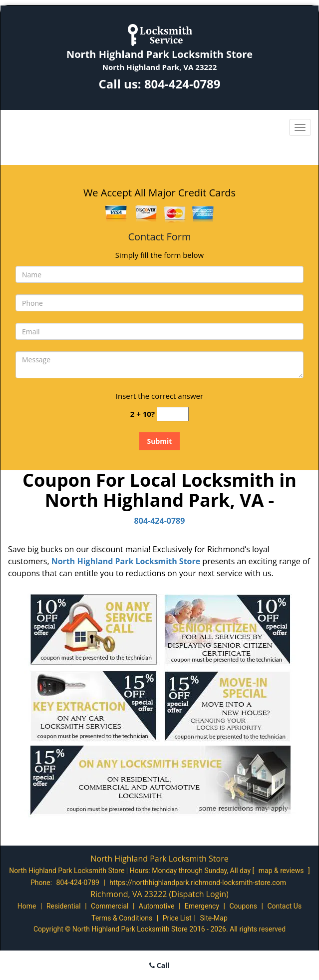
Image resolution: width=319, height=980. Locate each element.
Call (159, 965)
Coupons (243, 906)
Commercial (110, 906)
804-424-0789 (182, 84)
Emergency (202, 906)
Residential (64, 906)
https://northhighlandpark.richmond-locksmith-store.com (198, 883)
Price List (177, 918)
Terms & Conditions (122, 918)
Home (27, 906)
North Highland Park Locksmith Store (126, 561)
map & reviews (282, 871)
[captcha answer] (173, 414)
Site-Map (214, 918)
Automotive (157, 906)
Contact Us (284, 906)
